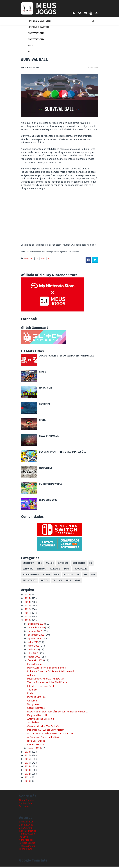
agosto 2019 (33, 640)
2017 (26, 757)
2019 (26, 622)
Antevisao (61, 565)
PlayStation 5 (34, 33)
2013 (26, 771)
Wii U (67, 582)
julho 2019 (31, 643)
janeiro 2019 (33, 750)
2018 (26, 753)
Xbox (29, 46)
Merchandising (29, 576)
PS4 (83, 576)
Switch (43, 582)
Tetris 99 (30, 691)
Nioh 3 (41, 421)
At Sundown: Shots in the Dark (41, 739)
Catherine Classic (35, 746)
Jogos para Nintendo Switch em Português (65, 357)
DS (89, 565)
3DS (38, 565)
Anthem (29, 676)
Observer (31, 702)
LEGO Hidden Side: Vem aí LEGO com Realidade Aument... (56, 713)
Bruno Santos (26, 823)
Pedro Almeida (27, 847)
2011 (26, 779)
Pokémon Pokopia (48, 485)
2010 (26, 782)
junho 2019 (32, 647)
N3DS (55, 576)
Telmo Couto (26, 850)
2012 (26, 775)
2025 (26, 600)
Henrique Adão (27, 835)
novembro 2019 (35, 629)
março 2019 (32, 658)
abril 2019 (31, 654)
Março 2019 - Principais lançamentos (45, 669)
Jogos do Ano (78, 570)
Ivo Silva (23, 838)
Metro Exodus (33, 665)
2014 (26, 768)
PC (27, 52)
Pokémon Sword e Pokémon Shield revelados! (50, 673)
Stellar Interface (34, 709)
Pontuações (25, 805)
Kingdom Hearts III (35, 717)
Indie (41, 260)
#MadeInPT (27, 260)
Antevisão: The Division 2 (39, 720)
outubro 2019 (33, 633)
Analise (48, 565)
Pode (28, 695)
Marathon (44, 389)
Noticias (66, 576)
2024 (26, 603)
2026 (26, 596)
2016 (26, 761)
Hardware (53, 570)
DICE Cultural (26, 829)
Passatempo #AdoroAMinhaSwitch (44, 680)
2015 (26, 764)
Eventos (39, 570)
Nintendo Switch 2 (37, 21)
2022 (26, 611)
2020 (26, 618)
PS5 (91, 576)
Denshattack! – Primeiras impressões (61, 453)
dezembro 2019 (35, 625)
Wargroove (31, 706)
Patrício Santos (27, 844)
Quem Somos (26, 802)
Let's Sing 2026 (46, 501)
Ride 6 (41, 373)
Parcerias (24, 808)
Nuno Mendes (26, 841)
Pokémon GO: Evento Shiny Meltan (44, 731)
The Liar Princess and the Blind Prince (45, 684)
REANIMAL (43, 405)
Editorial (26, 570)
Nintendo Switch (36, 27)
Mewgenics (44, 469)
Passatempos (28, 582)
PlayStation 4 (34, 40)
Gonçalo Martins (28, 832)
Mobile (45, 576)
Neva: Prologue (47, 437)
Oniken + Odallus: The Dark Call (42, 728)
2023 (26, 607)
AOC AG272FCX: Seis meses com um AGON (48, 735)
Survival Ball (32, 724)
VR (52, 582)
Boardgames (77, 565)
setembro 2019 (34, 636)
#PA (35, 260)
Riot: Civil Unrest (34, 742)
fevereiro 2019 (34, 662)
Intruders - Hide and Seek (39, 687)
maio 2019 (32, 651)
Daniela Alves (26, 826)
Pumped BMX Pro (35, 698)
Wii (59, 582)
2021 (26, 614)
